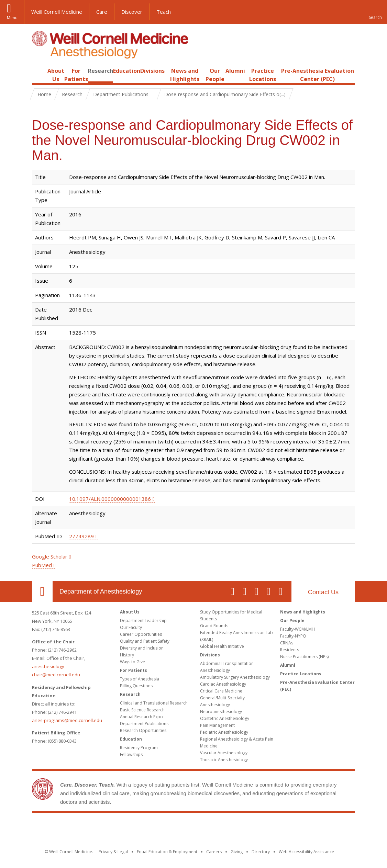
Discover (132, 12)
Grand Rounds (214, 626)
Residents (290, 650)
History (127, 655)
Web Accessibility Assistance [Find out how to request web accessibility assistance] (306, 852)
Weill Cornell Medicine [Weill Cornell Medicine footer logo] (193, 827)
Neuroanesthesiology (221, 712)
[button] (375, 12)
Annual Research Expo (141, 717)
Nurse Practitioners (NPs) (304, 657)
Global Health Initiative (222, 646)
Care (102, 12)
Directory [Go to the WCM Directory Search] (261, 852)
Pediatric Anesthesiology (224, 732)
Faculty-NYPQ (293, 636)
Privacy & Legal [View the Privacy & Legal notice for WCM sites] (113, 852)
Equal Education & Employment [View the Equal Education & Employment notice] (167, 852)
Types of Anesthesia (140, 679)
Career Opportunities (141, 634)
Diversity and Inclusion (142, 648)
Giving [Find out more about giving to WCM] (237, 852)
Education (127, 71)
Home (40, 71)
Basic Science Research (142, 710)
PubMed (42, 565)
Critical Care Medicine (221, 691)
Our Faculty (131, 627)
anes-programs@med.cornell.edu (67, 720)
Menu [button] (12, 18)
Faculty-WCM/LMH (297, 629)
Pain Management (217, 725)
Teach (164, 12)
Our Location (42, 591)
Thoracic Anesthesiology (224, 760)
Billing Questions (136, 686)
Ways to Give (132, 662)
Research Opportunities (143, 730)
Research (101, 71)
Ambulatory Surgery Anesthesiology (235, 677)
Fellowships (131, 754)
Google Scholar (50, 556)
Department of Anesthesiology (101, 591)
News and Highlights (303, 612)
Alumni (235, 71)
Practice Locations (301, 674)
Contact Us (323, 592)
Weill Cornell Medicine (57, 12)
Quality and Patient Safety (145, 641)
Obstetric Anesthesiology (225, 718)
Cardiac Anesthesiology (223, 684)
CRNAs (287, 643)
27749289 (81, 536)
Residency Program (139, 748)
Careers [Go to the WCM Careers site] (214, 852)
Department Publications (144, 724)
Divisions (152, 71)
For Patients (134, 670)
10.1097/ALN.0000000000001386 (110, 499)
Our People (292, 621)
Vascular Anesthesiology (224, 753)
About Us (130, 612)
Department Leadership (143, 621)
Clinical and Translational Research (154, 703)
